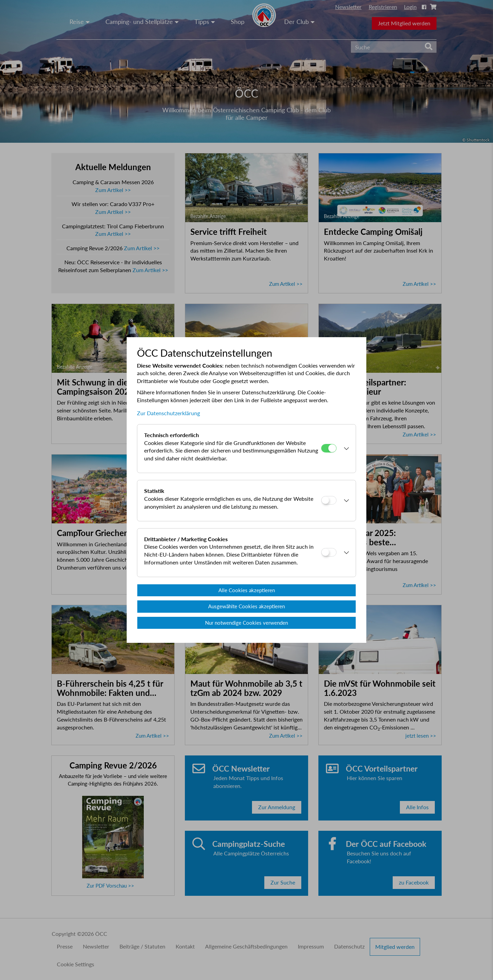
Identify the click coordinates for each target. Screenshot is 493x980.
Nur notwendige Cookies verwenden (246, 623)
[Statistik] (329, 500)
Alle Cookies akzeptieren (247, 590)
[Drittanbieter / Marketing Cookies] (329, 552)
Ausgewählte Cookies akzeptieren (246, 606)
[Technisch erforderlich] (329, 448)
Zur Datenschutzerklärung (168, 413)
